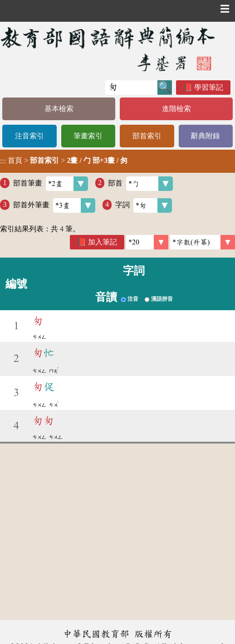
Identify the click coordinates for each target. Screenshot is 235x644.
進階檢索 (176, 109)
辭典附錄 (206, 136)
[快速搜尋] (131, 88)
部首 (140, 184)
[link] (203, 242)
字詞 (144, 205)
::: (3, 161)
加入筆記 (103, 242)
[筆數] (147, 242)
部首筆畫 (51, 184)
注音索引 (29, 136)
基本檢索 (59, 109)
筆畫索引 (88, 136)
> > (64, 161)
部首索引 (147, 136)
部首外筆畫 (54, 205)
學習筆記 (209, 87)
